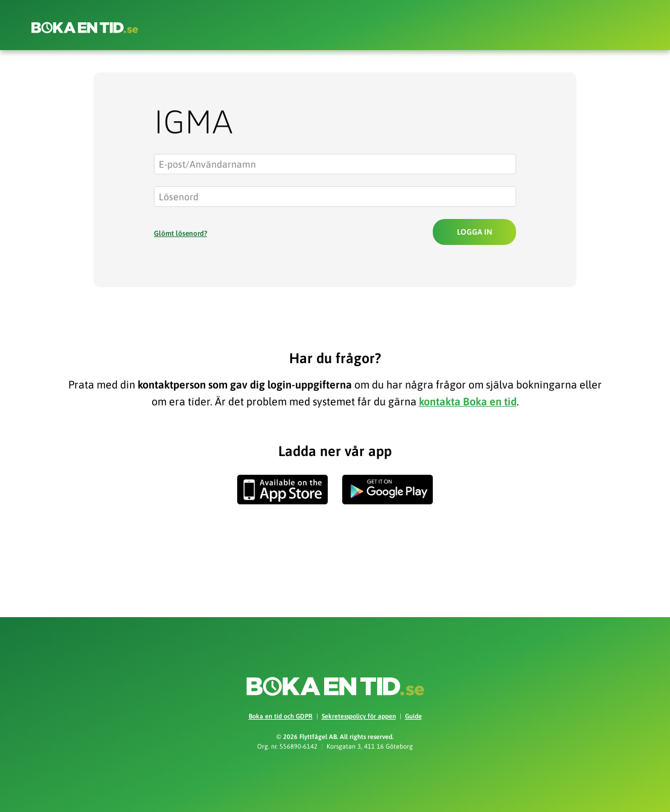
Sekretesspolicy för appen (359, 716)
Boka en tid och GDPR (281, 716)
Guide (413, 716)
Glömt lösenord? (180, 233)
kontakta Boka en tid (468, 401)
